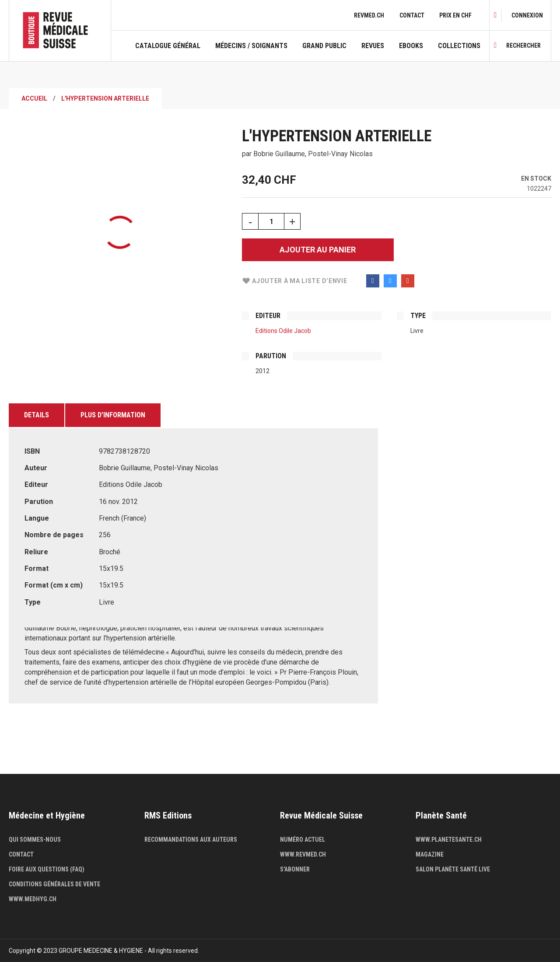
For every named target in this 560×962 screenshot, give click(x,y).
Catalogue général (168, 46)
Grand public (324, 46)
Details (37, 415)
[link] (527, 15)
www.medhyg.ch (33, 899)
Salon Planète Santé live (453, 869)
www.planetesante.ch (449, 840)
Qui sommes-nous (35, 840)
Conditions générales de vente (54, 884)
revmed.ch (369, 15)
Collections (459, 46)
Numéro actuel (303, 840)
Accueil (34, 98)
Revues (373, 46)
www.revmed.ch (303, 854)
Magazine (430, 854)
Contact (412, 15)
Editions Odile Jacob (283, 331)
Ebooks (411, 46)
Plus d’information (113, 415)
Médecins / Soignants (251, 46)
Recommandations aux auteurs (191, 840)
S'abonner (295, 869)
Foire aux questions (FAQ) (47, 869)
